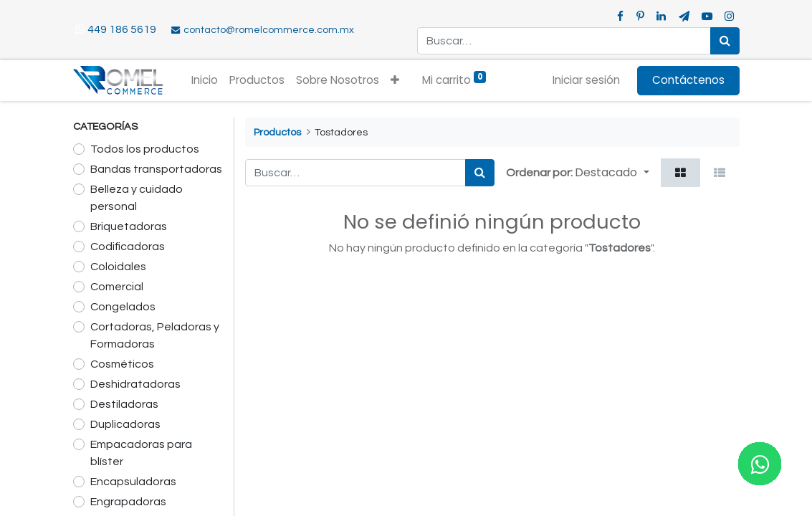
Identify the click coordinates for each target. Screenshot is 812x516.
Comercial (117, 287)
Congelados (123, 307)
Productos (277, 132)
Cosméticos (122, 364)
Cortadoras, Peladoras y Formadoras (155, 335)
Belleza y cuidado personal (137, 198)
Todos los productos (145, 149)
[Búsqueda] (725, 41)
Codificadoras (128, 247)
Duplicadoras (125, 424)
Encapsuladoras (133, 482)
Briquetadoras (129, 226)
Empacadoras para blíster (141, 453)
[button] (395, 81)
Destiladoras (124, 404)
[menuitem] (205, 81)
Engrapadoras (128, 502)
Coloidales (118, 267)
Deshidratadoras (135, 384)
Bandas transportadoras (156, 169)
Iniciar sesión (586, 80)
